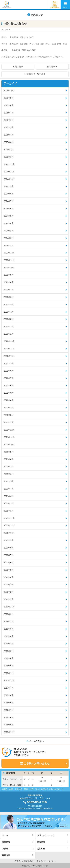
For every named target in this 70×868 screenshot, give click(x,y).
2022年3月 (9, 408)
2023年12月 (9, 253)
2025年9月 (9, 98)
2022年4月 (9, 400)
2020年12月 (9, 518)
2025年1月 (9, 157)
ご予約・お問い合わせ (37, 764)
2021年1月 (9, 511)
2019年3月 (9, 644)
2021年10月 (9, 445)
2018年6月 (9, 666)
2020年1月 (9, 599)
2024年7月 (9, 201)
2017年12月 (9, 680)
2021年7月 (9, 467)
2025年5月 (9, 127)
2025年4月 (9, 135)
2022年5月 (9, 393)
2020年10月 (9, 533)
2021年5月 (9, 481)
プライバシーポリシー (46, 861)
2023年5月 (9, 304)
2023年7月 (9, 290)
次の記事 (51, 67)
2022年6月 (9, 385)
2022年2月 (9, 415)
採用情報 (6, 855)
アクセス (6, 849)
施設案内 (41, 842)
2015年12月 (9, 732)
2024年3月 (9, 231)
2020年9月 (9, 540)
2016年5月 (9, 725)
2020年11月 (9, 526)
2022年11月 (9, 349)
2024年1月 (9, 245)
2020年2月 (9, 592)
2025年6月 (9, 120)
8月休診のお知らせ (16, 24)
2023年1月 (9, 334)
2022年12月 (9, 341)
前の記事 (19, 67)
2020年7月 (9, 555)
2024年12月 (9, 164)
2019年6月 (9, 629)
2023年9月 (9, 275)
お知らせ (41, 849)
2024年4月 (9, 223)
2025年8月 (9, 105)
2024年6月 (9, 209)
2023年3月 (9, 319)
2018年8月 (9, 658)
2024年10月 (9, 179)
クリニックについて (46, 835)
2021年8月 (9, 459)
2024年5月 (9, 216)
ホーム (5, 835)
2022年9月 (9, 363)
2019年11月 (9, 607)
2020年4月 (9, 577)
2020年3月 (9, 585)
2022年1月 (9, 422)
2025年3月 (9, 142)
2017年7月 (9, 688)
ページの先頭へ (36, 741)
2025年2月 (9, 150)
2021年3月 (9, 496)
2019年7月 (9, 622)
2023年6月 (9, 297)
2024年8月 (9, 194)
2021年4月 (9, 489)
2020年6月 (9, 563)
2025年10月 (9, 91)
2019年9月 (9, 614)
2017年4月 (9, 695)
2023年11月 (9, 260)
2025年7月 (9, 113)
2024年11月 (9, 172)
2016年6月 (9, 717)
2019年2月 (9, 651)
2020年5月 (9, 570)
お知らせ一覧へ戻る (36, 74)
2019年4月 (9, 636)
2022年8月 (9, 371)
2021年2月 (9, 504)
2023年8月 (9, 282)
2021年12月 (9, 430)
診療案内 (6, 842)
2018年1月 (9, 673)
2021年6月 (9, 474)
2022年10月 (9, 356)
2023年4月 (9, 312)
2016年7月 (9, 710)
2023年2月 (9, 326)
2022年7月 (9, 378)
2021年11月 (9, 437)
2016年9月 (9, 703)
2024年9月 (9, 186)
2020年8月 (9, 548)
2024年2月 (9, 238)
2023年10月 (9, 268)
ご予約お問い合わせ (54, 7)
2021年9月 (9, 452)
